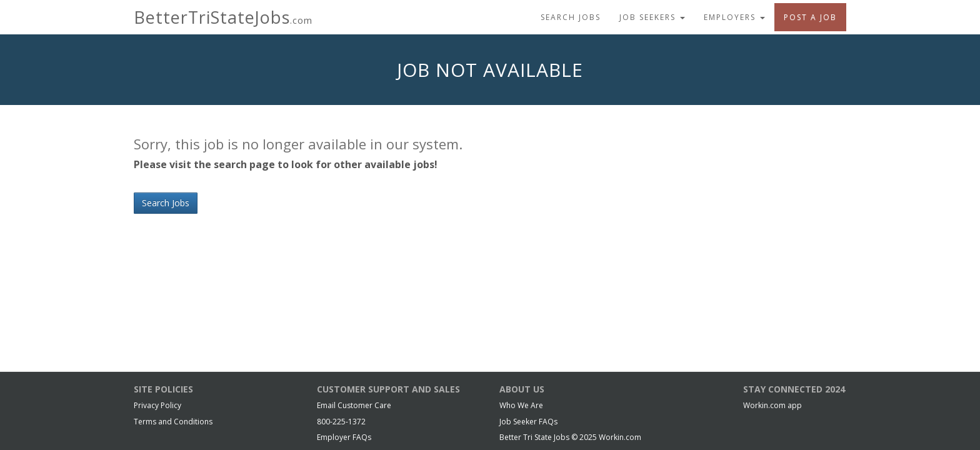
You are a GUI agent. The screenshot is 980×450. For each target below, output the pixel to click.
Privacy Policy (157, 405)
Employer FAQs (344, 437)
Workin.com (620, 437)
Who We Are (521, 405)
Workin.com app (772, 405)
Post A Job (810, 17)
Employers (734, 17)
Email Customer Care (354, 405)
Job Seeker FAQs (528, 422)
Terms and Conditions (173, 422)
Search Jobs (571, 17)
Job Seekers (652, 17)
